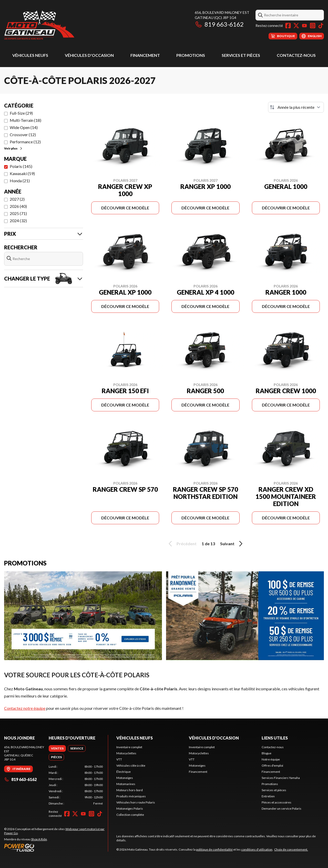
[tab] (57, 748)
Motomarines (126, 784)
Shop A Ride (39, 839)
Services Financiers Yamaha (281, 778)
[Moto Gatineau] (39, 25)
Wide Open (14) (24, 127)
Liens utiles (275, 738)
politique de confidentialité (214, 849)
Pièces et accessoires (276, 802)
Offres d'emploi (272, 765)
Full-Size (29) (21, 113)
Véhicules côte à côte (131, 765)
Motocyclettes (126, 753)
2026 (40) (18, 206)
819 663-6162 (219, 24)
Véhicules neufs (30, 55)
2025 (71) (18, 213)
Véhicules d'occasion (89, 55)
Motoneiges (125, 778)
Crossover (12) (23, 135)
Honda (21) (20, 181)
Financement (145, 55)
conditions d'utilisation (257, 849)
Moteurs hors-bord (130, 790)
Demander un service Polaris (281, 808)
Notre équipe (271, 759)
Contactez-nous (296, 55)
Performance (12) (25, 142)
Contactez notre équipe (25, 708)
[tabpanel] (76, 785)
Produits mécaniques (131, 796)
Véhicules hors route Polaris (136, 802)
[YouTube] (304, 26)
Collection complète (130, 815)
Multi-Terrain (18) (25, 120)
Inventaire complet (129, 747)
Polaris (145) (21, 166)
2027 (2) (17, 199)
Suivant (232, 544)
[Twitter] (296, 26)
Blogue (266, 753)
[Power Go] (56, 848)
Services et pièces (241, 55)
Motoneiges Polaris (130, 808)
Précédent (182, 544)
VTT (119, 759)
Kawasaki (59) (22, 173)
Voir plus (13, 148)
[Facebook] (288, 26)
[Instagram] (313, 26)
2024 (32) (18, 221)
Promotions (191, 55)
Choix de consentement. (291, 849)
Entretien (268, 796)
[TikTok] (321, 26)
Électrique (124, 772)
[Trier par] (296, 107)
